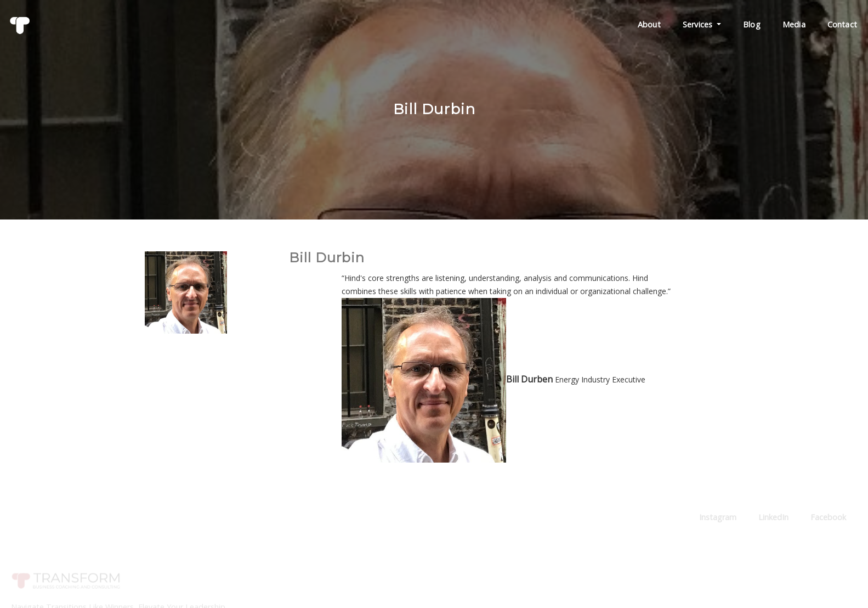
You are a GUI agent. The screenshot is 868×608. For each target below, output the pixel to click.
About (649, 24)
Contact (842, 24)
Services (702, 24)
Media (794, 24)
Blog (752, 24)
